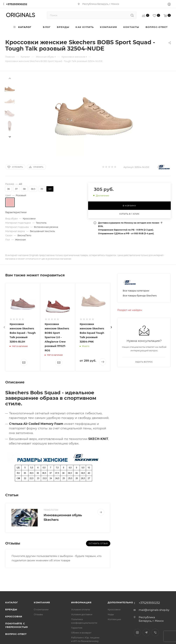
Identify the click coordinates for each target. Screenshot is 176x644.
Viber (155, 633)
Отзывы (38, 614)
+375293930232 (17, 4)
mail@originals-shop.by (154, 610)
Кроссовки (14, 616)
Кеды (111, 614)
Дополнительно (120, 602)
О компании (41, 609)
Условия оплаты (81, 609)
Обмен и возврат (81, 633)
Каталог (12, 602)
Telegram (146, 633)
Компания (42, 602)
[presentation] (10, 78)
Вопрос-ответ (16, 634)
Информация (81, 602)
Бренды (11, 609)
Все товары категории (136, 291)
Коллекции (114, 619)
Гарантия (77, 628)
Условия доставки (82, 614)
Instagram (137, 633)
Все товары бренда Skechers (140, 296)
